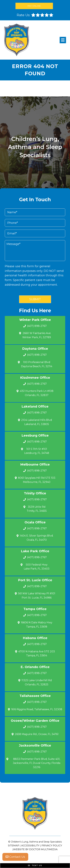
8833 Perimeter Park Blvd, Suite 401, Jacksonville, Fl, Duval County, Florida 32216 (37, 763)
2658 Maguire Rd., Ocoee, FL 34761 (37, 734)
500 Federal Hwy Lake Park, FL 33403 (37, 567)
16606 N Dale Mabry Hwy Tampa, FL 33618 (37, 625)
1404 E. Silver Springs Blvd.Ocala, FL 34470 (37, 538)
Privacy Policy (52, 845)
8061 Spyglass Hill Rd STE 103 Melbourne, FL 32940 (37, 480)
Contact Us (15, 857)
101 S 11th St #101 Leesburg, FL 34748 (37, 451)
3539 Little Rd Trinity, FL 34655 (37, 509)
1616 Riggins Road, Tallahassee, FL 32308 (37, 709)
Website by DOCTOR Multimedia (35, 849)
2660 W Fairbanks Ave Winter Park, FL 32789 (37, 335)
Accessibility (30, 845)
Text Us (35, 865)
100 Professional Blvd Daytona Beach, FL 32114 (37, 364)
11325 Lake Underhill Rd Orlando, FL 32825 (37, 682)
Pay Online (34, 6)
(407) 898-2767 (37, 326)
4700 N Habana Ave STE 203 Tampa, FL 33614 (37, 654)
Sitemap (14, 845)
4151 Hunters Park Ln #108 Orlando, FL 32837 (37, 393)
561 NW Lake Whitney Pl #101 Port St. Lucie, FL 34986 (37, 596)
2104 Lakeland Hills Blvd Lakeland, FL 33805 (37, 422)
